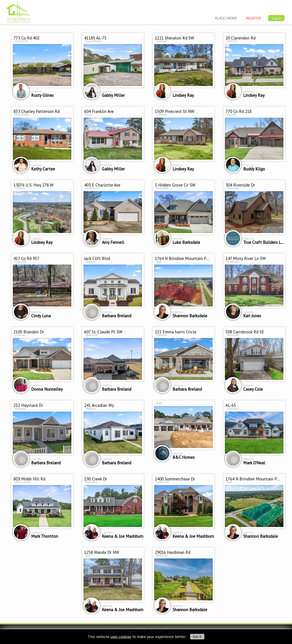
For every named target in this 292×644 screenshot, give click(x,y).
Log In (276, 18)
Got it (197, 637)
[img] (18, 11)
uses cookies (121, 636)
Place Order (226, 18)
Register (253, 18)
